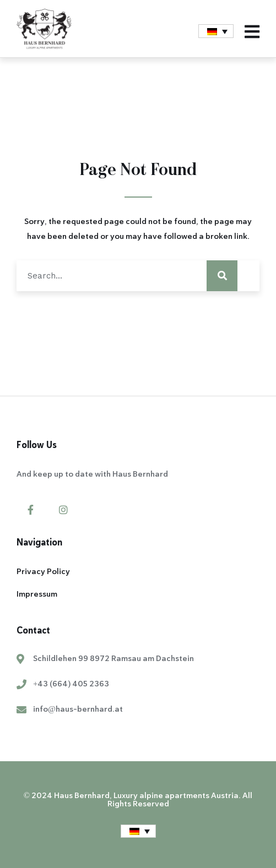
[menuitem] (216, 31)
